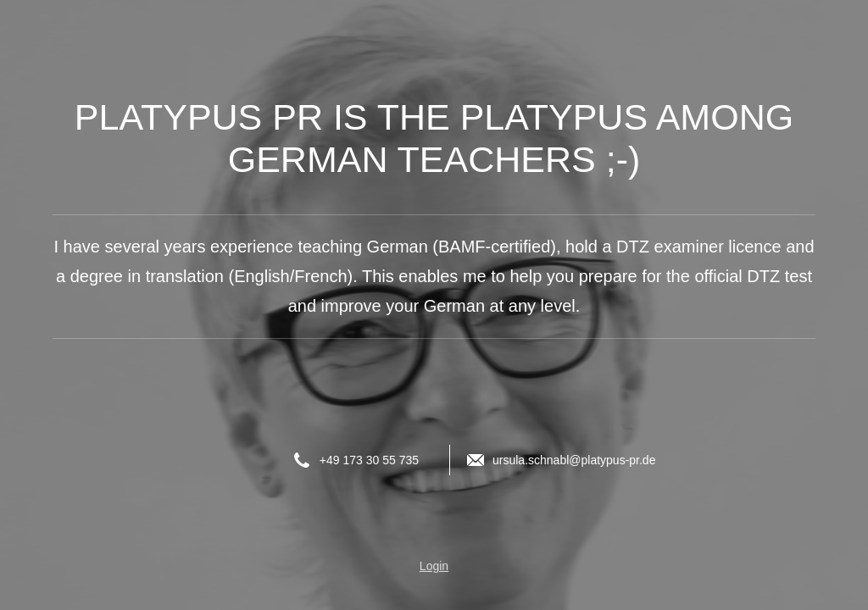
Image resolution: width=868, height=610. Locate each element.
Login (434, 566)
